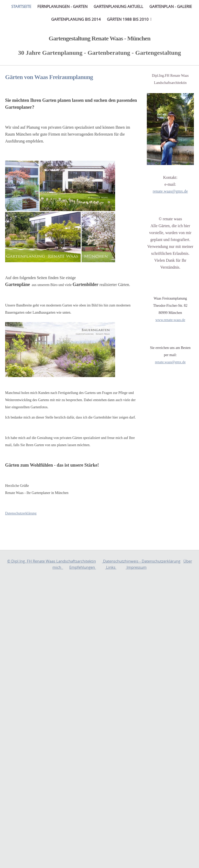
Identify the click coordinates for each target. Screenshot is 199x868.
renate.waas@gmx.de (170, 191)
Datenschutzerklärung (21, 513)
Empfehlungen (83, 567)
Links (111, 567)
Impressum (136, 567)
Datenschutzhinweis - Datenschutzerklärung (141, 561)
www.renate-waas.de (170, 320)
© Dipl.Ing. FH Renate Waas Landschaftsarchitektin (52, 561)
